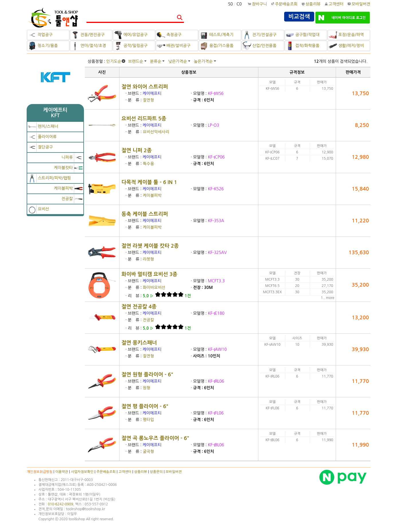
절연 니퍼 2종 (137, 150)
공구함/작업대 (302, 35)
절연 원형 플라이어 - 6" (147, 375)
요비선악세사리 (156, 132)
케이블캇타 (68, 168)
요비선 (38, 209)
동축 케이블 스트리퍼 (145, 214)
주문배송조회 (284, 4)
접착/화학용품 (302, 46)
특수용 (148, 164)
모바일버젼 (361, 4)
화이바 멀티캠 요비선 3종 (149, 274)
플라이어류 (42, 137)
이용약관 (62, 472)
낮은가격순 (178, 61)
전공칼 (72, 199)
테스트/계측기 (217, 35)
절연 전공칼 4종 (139, 307)
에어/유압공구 (131, 35)
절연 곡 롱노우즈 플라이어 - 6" (155, 438)
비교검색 (299, 17)
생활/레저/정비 (346, 46)
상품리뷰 (311, 4)
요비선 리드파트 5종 (144, 119)
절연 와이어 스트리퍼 (145, 87)
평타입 (148, 420)
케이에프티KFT (55, 113)
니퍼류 (72, 157)
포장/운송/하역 (346, 35)
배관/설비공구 (174, 46)
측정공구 (169, 35)
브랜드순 (136, 61)
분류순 (156, 61)
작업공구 (40, 35)
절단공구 (40, 147)
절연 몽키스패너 (139, 343)
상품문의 (156, 472)
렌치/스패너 (43, 126)
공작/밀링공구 (131, 46)
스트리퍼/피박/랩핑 (49, 178)
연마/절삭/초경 (88, 46)
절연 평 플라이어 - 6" (145, 406)
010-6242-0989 (61, 504)
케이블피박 (68, 188)
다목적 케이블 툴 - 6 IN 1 (149, 182)
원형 (146, 388)
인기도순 (114, 61)
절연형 (148, 100)
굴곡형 (148, 451)
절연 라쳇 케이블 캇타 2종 (150, 246)
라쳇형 (148, 259)
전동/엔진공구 (88, 35)
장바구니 (258, 4)
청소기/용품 (43, 46)
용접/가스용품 (217, 46)
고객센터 (334, 4)
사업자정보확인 (82, 472)
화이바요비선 (154, 287)
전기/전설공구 (260, 35)
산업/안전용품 (260, 46)
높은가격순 (203, 61)
